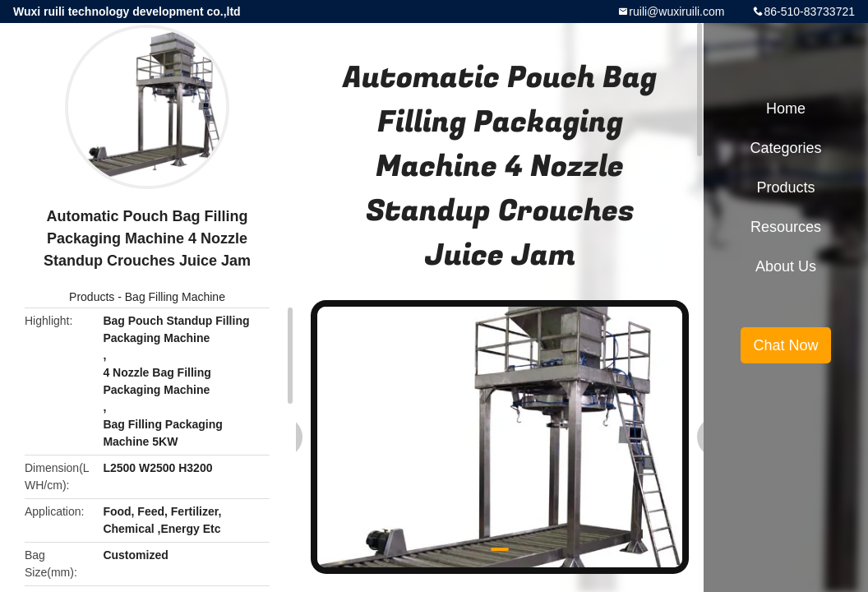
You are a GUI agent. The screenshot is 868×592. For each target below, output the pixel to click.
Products (92, 297)
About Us (786, 266)
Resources (786, 227)
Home (786, 109)
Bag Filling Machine (175, 297)
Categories (785, 148)
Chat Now (785, 345)
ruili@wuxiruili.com (676, 12)
